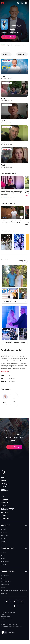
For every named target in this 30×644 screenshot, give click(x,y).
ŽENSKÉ (3, 530)
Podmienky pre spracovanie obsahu (8, 612)
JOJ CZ (4, 515)
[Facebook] (7, 601)
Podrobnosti (17, 45)
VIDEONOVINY (5, 562)
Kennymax (9, 627)
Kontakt (3, 621)
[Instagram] (14, 601)
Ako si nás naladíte (6, 582)
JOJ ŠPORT (5, 503)
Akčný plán (4, 594)
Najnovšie (22, 54)
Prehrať (14, 447)
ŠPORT (3, 559)
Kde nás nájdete (5, 585)
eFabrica (20, 627)
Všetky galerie (22, 261)
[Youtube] (22, 601)
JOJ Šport (5, 490)
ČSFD (12, 29)
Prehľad (3, 45)
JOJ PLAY (5, 500)
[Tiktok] (14, 606)
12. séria (6, 54)
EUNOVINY (4, 565)
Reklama (3, 578)
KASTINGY (5, 512)
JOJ (3, 497)
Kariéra (3, 588)
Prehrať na (9, 37)
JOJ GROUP (5, 518)
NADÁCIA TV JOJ (7, 509)
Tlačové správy (5, 575)
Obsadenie (25, 45)
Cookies (3, 614)
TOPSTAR (4, 533)
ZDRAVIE (4, 539)
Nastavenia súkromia (5, 617)
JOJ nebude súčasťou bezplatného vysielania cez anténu (14, 591)
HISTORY (4, 542)
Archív (3, 481)
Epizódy (10, 45)
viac (19, 32)
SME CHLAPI (5, 536)
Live (3, 478)
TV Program (5, 484)
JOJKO (4, 506)
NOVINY (4, 552)
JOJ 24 (4, 487)
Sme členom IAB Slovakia (7, 619)
